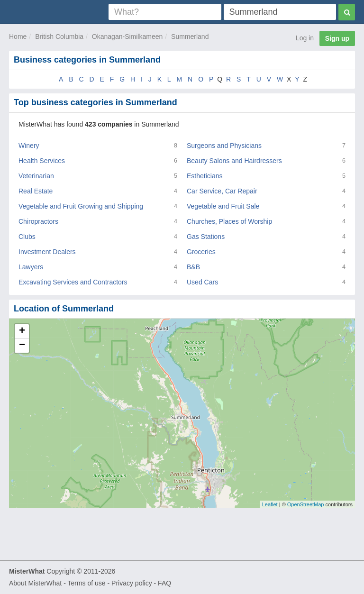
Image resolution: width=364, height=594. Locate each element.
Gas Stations (206, 237)
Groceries (201, 252)
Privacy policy (132, 583)
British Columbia (59, 37)
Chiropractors (38, 221)
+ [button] (22, 331)
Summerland (190, 37)
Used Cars (202, 282)
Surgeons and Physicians (224, 146)
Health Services (42, 161)
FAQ (164, 583)
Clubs (27, 237)
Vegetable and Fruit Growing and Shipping (81, 206)
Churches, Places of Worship (229, 221)
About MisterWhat (35, 583)
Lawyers (31, 267)
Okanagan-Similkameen (127, 37)
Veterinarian (36, 176)
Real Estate (36, 191)
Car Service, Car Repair (222, 191)
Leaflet (270, 504)
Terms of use (86, 583)
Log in (305, 38)
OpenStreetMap (306, 504)
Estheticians (205, 176)
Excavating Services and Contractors (73, 282)
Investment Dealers (47, 252)
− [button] (22, 346)
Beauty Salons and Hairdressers (234, 161)
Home (18, 37)
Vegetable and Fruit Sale (223, 206)
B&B (193, 267)
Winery (29, 146)
